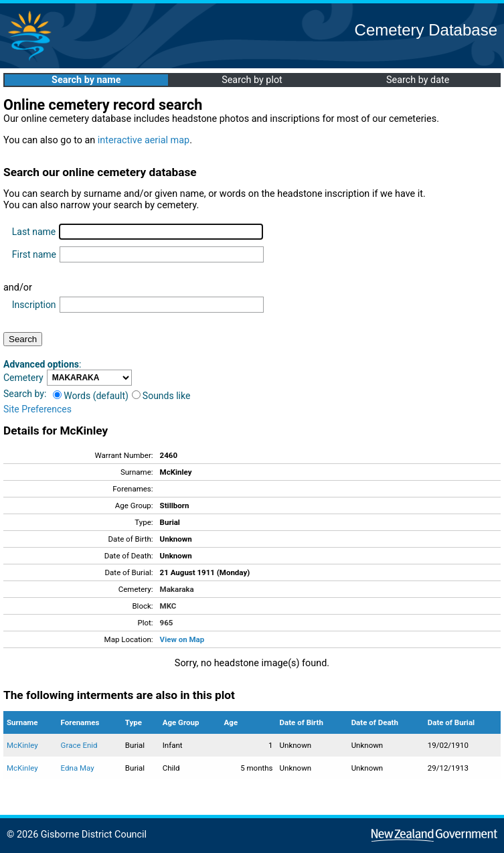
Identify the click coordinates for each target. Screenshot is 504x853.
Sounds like (161, 396)
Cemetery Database (426, 30)
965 (167, 623)
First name (34, 254)
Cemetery (23, 378)
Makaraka (177, 589)
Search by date (418, 80)
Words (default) (91, 396)
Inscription (34, 305)
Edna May (78, 768)
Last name (34, 232)
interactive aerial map (144, 140)
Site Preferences (37, 409)
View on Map (182, 639)
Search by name (86, 80)
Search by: (25, 394)
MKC (168, 606)
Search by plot (252, 80)
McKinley (22, 745)
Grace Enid (79, 745)
